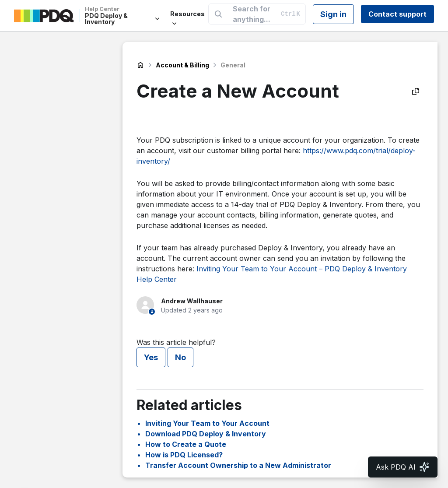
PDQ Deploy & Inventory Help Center (140, 65)
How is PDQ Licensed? (184, 455)
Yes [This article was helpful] (151, 357)
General (233, 65)
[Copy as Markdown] (416, 91)
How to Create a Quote (186, 444)
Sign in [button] (333, 14)
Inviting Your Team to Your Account (207, 423)
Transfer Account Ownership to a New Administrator (238, 465)
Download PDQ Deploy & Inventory (206, 434)
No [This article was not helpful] (180, 357)
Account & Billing (182, 65)
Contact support (397, 14)
